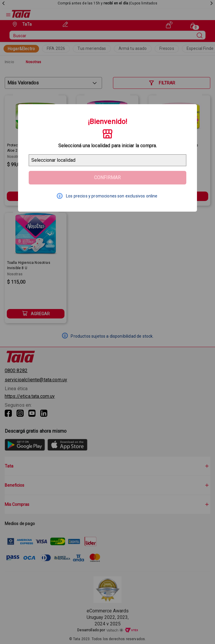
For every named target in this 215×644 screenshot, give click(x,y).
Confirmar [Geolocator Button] (107, 178)
